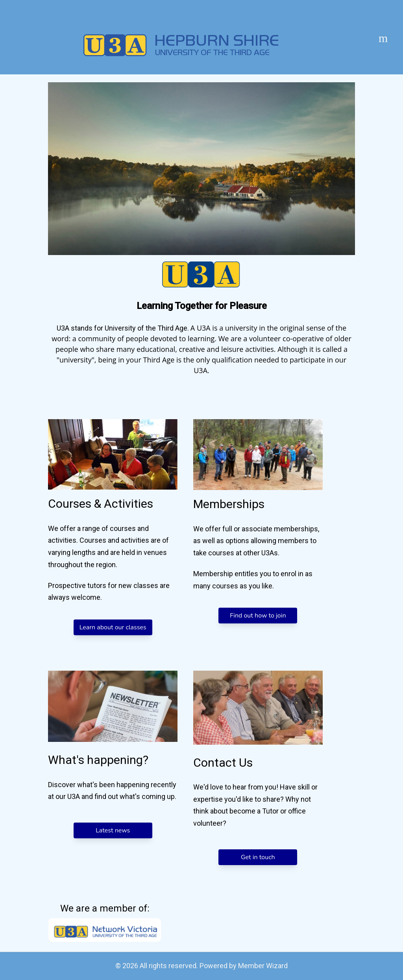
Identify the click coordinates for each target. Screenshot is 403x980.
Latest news (113, 830)
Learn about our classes (113, 627)
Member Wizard (263, 966)
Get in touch (258, 857)
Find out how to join (258, 616)
